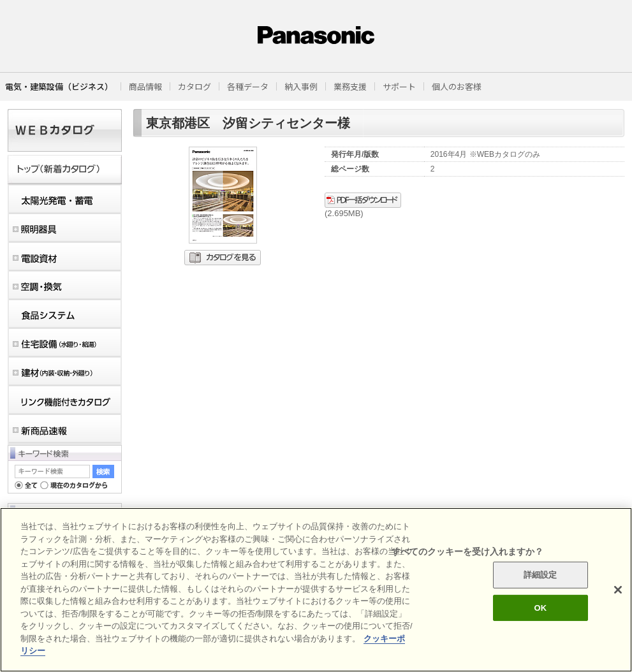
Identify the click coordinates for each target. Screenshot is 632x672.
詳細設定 (540, 575)
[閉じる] (618, 590)
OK (540, 608)
